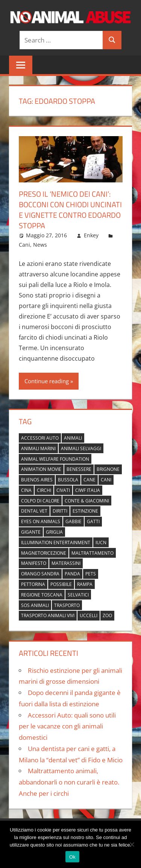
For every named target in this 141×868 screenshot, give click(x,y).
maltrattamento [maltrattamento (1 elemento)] (92, 553)
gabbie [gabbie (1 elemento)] (74, 521)
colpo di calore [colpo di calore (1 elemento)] (40, 501)
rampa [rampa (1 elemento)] (85, 584)
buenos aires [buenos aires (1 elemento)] (37, 480)
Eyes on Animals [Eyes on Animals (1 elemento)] (41, 521)
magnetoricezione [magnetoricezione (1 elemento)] (44, 553)
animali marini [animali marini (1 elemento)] (38, 448)
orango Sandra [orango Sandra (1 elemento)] (40, 574)
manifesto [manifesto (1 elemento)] (34, 563)
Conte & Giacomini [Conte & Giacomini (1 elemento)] (87, 501)
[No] (132, 844)
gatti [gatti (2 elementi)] (93, 521)
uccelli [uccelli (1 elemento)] (89, 615)
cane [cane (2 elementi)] (89, 480)
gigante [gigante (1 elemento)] (31, 532)
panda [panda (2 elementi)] (72, 574)
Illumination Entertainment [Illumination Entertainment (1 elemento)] (56, 542)
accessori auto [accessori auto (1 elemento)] (40, 438)
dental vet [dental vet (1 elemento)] (34, 511)
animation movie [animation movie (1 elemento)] (41, 469)
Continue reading (47, 381)
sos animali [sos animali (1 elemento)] (35, 605)
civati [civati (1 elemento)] (63, 490)
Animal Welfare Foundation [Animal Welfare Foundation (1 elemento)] (55, 459)
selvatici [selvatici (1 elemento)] (78, 595)
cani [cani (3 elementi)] (106, 480)
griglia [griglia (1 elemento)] (54, 532)
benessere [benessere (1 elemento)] (79, 469)
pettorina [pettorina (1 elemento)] (33, 584)
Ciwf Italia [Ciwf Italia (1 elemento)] (88, 490)
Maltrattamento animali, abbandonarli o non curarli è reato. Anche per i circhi (69, 782)
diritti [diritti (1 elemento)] (60, 511)
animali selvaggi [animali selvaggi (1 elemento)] (81, 448)
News (40, 245)
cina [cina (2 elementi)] (26, 490)
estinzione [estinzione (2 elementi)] (85, 511)
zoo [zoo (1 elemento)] (107, 615)
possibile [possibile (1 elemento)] (61, 584)
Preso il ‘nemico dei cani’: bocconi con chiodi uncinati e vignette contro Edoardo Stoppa (70, 210)
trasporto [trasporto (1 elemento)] (67, 605)
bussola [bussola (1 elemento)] (68, 480)
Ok (72, 857)
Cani (24, 245)
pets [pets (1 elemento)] (91, 574)
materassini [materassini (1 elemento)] (66, 563)
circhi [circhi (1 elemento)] (44, 490)
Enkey (91, 235)
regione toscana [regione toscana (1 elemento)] (42, 595)
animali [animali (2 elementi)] (73, 438)
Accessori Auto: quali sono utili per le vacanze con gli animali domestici (67, 726)
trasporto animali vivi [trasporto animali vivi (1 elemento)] (48, 615)
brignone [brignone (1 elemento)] (108, 469)
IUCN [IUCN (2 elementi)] (101, 542)
